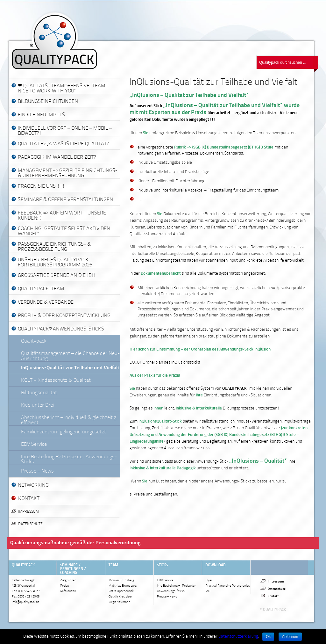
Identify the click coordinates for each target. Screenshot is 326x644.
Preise (64, 586)
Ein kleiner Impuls (41, 115)
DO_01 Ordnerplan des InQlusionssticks (165, 362)
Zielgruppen (68, 580)
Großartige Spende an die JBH (57, 276)
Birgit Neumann (120, 602)
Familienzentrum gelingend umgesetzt (64, 432)
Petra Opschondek (121, 591)
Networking (33, 485)
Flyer (209, 580)
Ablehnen (290, 637)
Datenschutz (30, 524)
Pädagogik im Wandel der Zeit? (57, 157)
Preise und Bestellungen (155, 494)
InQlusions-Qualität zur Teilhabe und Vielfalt (70, 368)
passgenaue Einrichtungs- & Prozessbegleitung (54, 247)
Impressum (28, 512)
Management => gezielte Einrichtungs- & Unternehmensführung (68, 173)
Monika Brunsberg (121, 580)
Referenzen (68, 591)
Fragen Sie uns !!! (41, 186)
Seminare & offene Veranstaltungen (65, 200)
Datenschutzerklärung (238, 637)
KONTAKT (29, 499)
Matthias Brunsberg (123, 586)
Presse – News (37, 471)
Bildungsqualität (39, 393)
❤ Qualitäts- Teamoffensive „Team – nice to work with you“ (64, 89)
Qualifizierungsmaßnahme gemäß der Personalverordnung (75, 543)
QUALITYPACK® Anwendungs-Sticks (61, 329)
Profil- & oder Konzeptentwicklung (64, 316)
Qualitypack (34, 341)
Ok (268, 637)
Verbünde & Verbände (46, 302)
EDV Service (34, 445)
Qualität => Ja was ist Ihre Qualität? (63, 144)
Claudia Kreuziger (120, 597)
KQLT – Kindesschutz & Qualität (56, 380)
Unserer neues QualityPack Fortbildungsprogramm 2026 (55, 263)
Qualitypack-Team (41, 289)
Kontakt (273, 596)
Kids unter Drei (37, 405)
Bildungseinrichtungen (48, 102)
